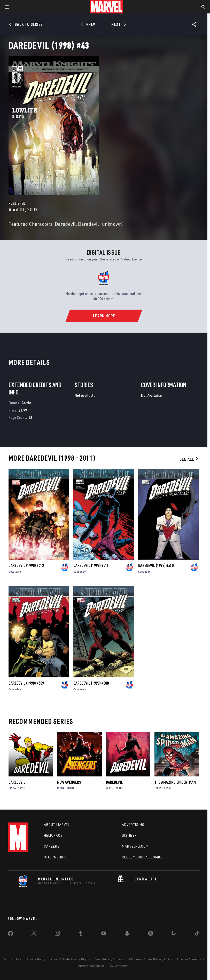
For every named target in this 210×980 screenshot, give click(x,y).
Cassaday (79, 571)
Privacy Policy (36, 959)
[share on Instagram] (57, 934)
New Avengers (69, 782)
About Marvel (57, 825)
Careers (52, 846)
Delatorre (15, 571)
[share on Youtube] (104, 934)
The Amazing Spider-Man (175, 782)
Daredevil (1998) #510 (156, 565)
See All (189, 459)
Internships (55, 857)
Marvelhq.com (135, 846)
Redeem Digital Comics (143, 857)
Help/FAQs (53, 835)
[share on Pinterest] (151, 934)
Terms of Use (12, 959)
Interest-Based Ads (91, 966)
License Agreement (191, 959)
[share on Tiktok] (197, 934)
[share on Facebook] (10, 934)
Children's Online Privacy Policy (151, 959)
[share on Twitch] (174, 934)
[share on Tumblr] (81, 934)
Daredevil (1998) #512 (26, 565)
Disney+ (129, 835)
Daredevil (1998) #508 (91, 683)
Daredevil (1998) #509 (26, 683)
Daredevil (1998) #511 (91, 565)
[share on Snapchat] (127, 934)
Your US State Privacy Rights (70, 959)
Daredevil (17, 782)
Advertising (133, 825)
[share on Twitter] (34, 934)
